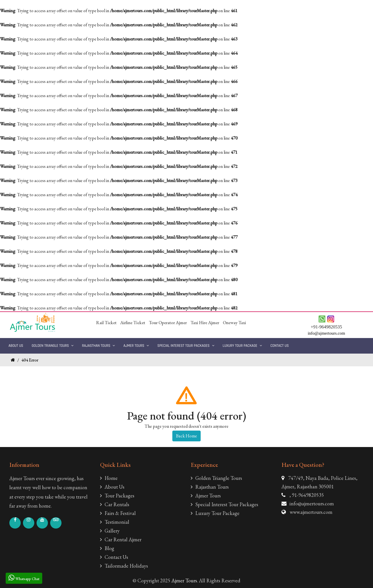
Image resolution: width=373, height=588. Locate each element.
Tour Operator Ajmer (168, 323)
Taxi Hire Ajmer (205, 323)
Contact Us (280, 346)
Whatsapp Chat (24, 578)
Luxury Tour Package (242, 346)
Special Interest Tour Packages (186, 346)
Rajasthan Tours (98, 346)
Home (109, 478)
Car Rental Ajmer (121, 539)
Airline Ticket (133, 323)
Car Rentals (115, 504)
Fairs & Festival (118, 513)
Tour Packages (117, 496)
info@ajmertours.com (312, 503)
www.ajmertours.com (311, 512)
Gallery (110, 531)
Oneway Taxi (234, 323)
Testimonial (115, 522)
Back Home (186, 436)
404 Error (30, 360)
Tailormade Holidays (124, 566)
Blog (107, 548)
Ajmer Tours (136, 346)
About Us (16, 346)
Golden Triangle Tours (53, 346)
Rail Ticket (106, 323)
